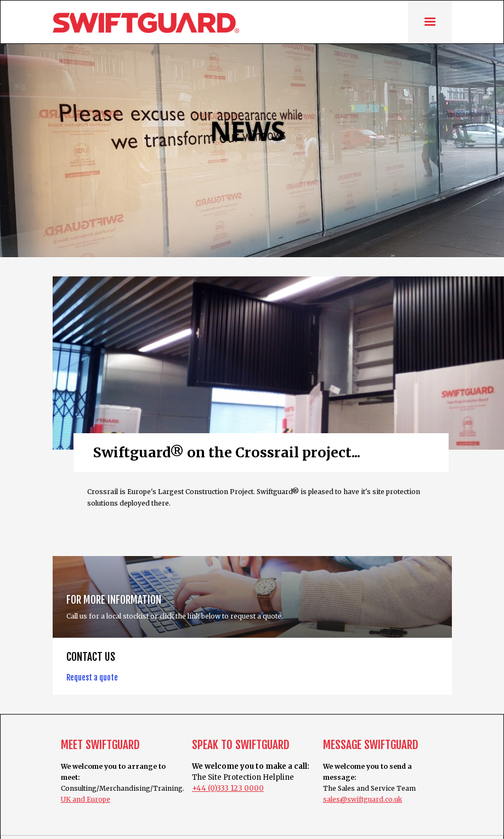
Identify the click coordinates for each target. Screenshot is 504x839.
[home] (146, 22)
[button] (430, 22)
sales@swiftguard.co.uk (363, 799)
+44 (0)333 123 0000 (228, 788)
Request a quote (92, 678)
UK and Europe (86, 799)
